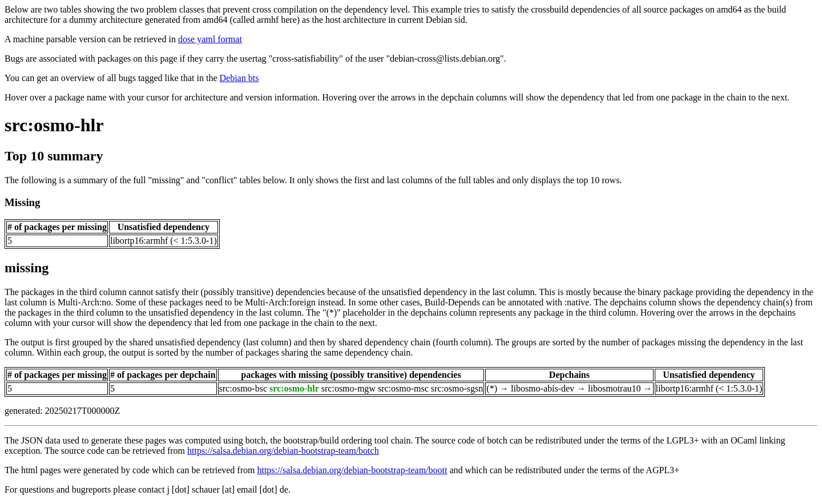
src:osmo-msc (403, 388)
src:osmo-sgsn (457, 388)
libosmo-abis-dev (543, 388)
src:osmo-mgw (348, 388)
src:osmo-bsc (243, 388)
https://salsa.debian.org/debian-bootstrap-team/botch (283, 451)
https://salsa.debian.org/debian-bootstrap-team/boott (352, 470)
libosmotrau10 (614, 388)
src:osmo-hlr (54, 125)
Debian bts (239, 78)
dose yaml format (210, 39)
